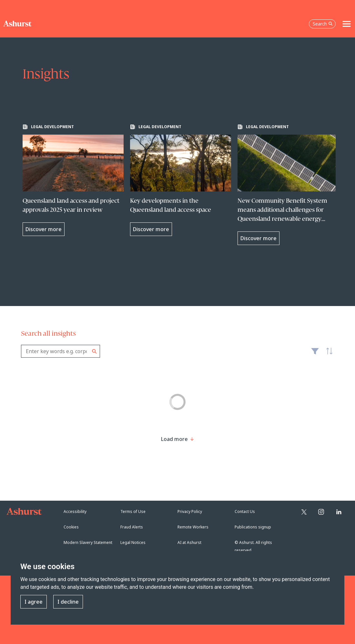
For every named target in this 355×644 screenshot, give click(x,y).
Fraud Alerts (132, 527)
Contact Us (245, 511)
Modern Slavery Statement (88, 542)
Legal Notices (133, 542)
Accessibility (75, 511)
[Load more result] (174, 439)
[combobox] (61, 351)
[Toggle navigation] (347, 24)
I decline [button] (68, 602)
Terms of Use (133, 511)
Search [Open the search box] (323, 24)
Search (94, 351)
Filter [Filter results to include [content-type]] (315, 354)
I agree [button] (34, 602)
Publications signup (253, 527)
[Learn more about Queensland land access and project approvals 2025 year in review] (73, 180)
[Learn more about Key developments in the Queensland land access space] (181, 180)
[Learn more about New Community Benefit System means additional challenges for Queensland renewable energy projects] (288, 185)
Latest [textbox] (328, 354)
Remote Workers (193, 527)
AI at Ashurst (189, 542)
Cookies (71, 527)
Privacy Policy (190, 511)
